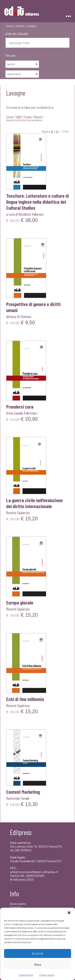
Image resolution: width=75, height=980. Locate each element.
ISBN (18, 117)
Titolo (10, 117)
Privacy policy (47, 975)
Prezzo (28, 117)
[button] (69, 913)
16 (52, 131)
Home (10, 26)
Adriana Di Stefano (19, 316)
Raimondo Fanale (18, 798)
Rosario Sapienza (18, 513)
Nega (38, 964)
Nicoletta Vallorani (31, 214)
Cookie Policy (26, 975)
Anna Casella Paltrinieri (22, 413)
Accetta (37, 953)
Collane (20, 26)
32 (57, 131)
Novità (38, 117)
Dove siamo (18, 904)
